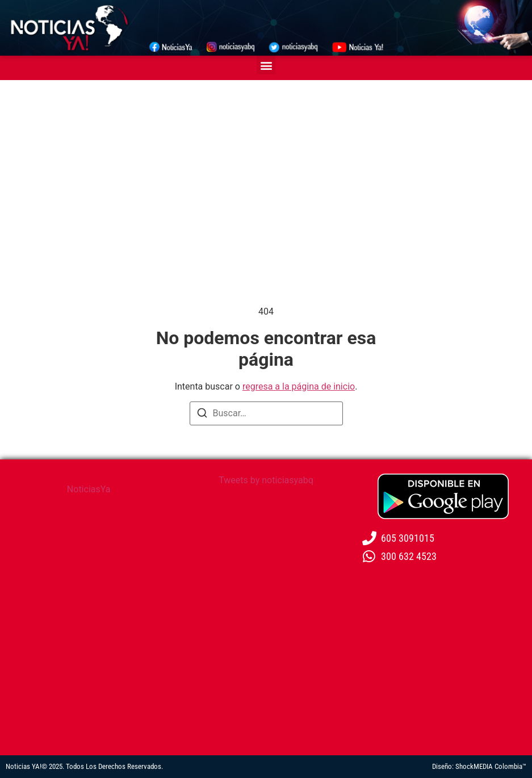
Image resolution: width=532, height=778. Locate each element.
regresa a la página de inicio (299, 386)
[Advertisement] (266, 165)
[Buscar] (202, 415)
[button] (266, 65)
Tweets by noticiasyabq (266, 480)
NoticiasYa (89, 489)
